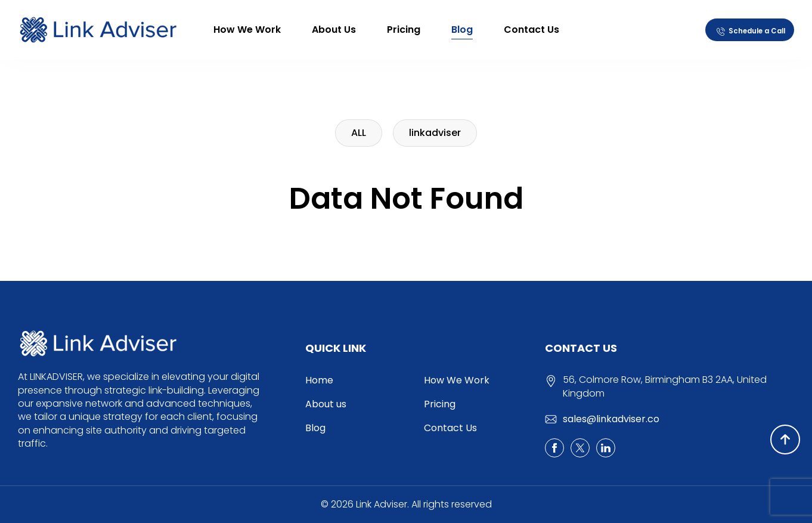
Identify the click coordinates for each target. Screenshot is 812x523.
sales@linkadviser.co (611, 419)
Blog (462, 30)
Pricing (404, 30)
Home (319, 380)
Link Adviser (382, 505)
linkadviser (435, 133)
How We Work (247, 30)
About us (334, 30)
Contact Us (531, 30)
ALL (359, 133)
